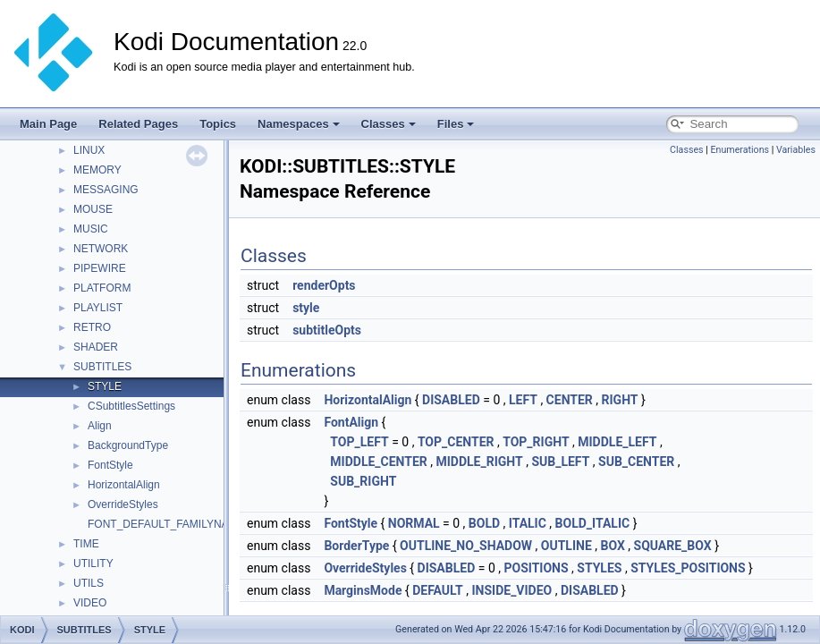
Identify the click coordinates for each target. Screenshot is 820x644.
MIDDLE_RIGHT (480, 462)
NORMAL (414, 523)
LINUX (89, 150)
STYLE (105, 386)
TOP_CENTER (456, 442)
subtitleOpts (327, 330)
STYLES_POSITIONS (688, 568)
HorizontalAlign (124, 485)
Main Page (48, 124)
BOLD (484, 523)
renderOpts (324, 285)
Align (100, 426)
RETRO (92, 327)
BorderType (356, 546)
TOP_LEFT (359, 442)
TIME (86, 544)
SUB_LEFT (560, 462)
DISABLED (451, 400)
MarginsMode (363, 590)
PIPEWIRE (100, 268)
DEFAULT (438, 590)
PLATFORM (102, 288)
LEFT (523, 400)
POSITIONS (536, 568)
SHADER (96, 347)
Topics (218, 124)
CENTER (570, 400)
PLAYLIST (98, 308)
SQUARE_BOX (673, 546)
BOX (612, 546)
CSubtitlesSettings (131, 406)
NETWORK (101, 249)
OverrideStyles (123, 504)
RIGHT (620, 400)
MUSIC (91, 229)
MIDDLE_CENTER (378, 462)
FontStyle (110, 465)
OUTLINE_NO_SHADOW (466, 546)
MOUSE (93, 209)
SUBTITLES (102, 367)
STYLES (599, 568)
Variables (796, 150)
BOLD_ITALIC (593, 523)
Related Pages (138, 124)
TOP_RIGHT (536, 442)
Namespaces (299, 124)
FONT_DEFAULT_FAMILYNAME (166, 524)
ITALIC (528, 523)
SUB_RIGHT (363, 481)
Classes (389, 124)
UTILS (89, 583)
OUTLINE (566, 546)
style (306, 308)
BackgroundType (128, 445)
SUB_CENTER (636, 462)
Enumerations (740, 150)
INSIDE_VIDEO (511, 590)
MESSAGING (106, 190)
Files (456, 124)
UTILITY (93, 563)
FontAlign (351, 422)
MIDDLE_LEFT (617, 442)
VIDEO (90, 603)
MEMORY (97, 170)
